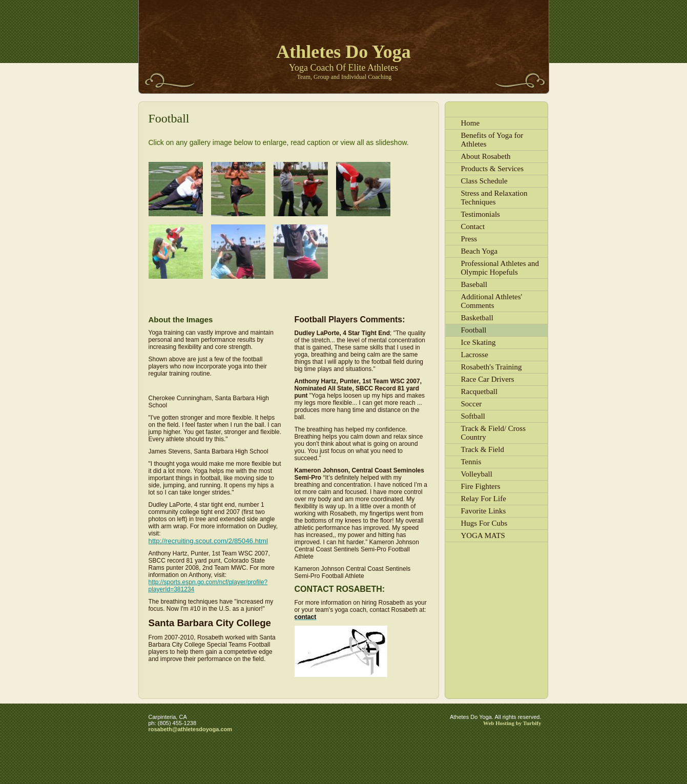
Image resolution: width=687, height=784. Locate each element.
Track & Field (483, 449)
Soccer (472, 404)
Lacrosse (475, 355)
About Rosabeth (486, 156)
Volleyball (477, 474)
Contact (473, 226)
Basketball (477, 318)
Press (469, 239)
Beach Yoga (480, 251)
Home (471, 123)
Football (474, 330)
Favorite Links (484, 511)
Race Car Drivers (488, 379)
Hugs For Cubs (484, 523)
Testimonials (481, 214)
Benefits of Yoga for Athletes (492, 140)
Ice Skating (478, 342)
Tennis (471, 462)
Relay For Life (484, 499)
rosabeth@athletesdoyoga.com (191, 729)
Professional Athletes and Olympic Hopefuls (500, 268)
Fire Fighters (481, 486)
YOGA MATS (483, 535)
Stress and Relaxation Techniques (494, 198)
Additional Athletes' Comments (492, 301)
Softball (473, 416)
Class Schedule (484, 181)
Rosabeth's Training (492, 367)
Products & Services (492, 169)
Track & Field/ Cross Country (494, 433)
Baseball (474, 284)
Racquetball (480, 391)
